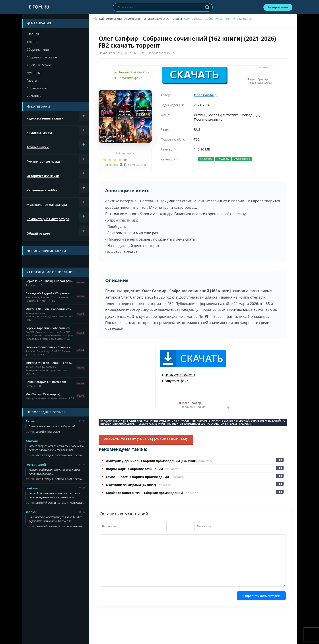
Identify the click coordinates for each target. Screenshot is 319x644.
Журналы (34, 73)
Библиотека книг (111, 19)
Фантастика (174, 19)
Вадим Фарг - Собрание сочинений (134, 469)
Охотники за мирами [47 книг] (131, 485)
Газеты (32, 80)
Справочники (37, 88)
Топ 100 (32, 42)
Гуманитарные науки (43, 161)
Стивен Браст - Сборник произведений (137, 477)
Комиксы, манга (39, 133)
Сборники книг (38, 49)
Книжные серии (39, 65)
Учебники (34, 96)
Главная (33, 34)
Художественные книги (45, 118)
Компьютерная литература (48, 219)
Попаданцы (223, 159)
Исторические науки (43, 176)
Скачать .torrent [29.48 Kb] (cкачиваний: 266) (146, 439)
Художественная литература (144, 19)
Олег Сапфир (205, 95)
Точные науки (38, 147)
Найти (207, 7)
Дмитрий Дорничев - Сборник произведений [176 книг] (151, 461)
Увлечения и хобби (42, 190)
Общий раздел (38, 233)
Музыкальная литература (47, 205)
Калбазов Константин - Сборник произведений (144, 493)
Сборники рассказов (42, 57)
